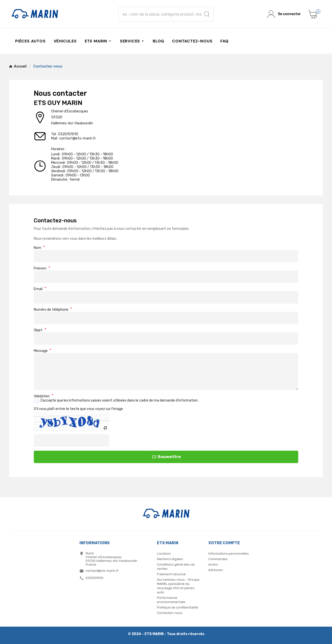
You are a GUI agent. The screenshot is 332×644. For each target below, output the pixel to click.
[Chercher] (162, 14)
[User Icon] (284, 14)
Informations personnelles (229, 554)
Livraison (164, 554)
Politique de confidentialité (178, 607)
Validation (44, 396)
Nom (39, 248)
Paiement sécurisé (171, 574)
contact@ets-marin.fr (78, 138)
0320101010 (68, 134)
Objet (40, 330)
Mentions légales (170, 559)
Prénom (42, 268)
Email (40, 289)
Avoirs (213, 564)
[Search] (207, 14)
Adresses (216, 570)
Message (43, 351)
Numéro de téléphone (53, 310)
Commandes (218, 559)
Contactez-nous (170, 613)
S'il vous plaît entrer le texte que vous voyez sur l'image (78, 409)
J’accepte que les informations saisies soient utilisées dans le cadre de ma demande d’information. (119, 400)
